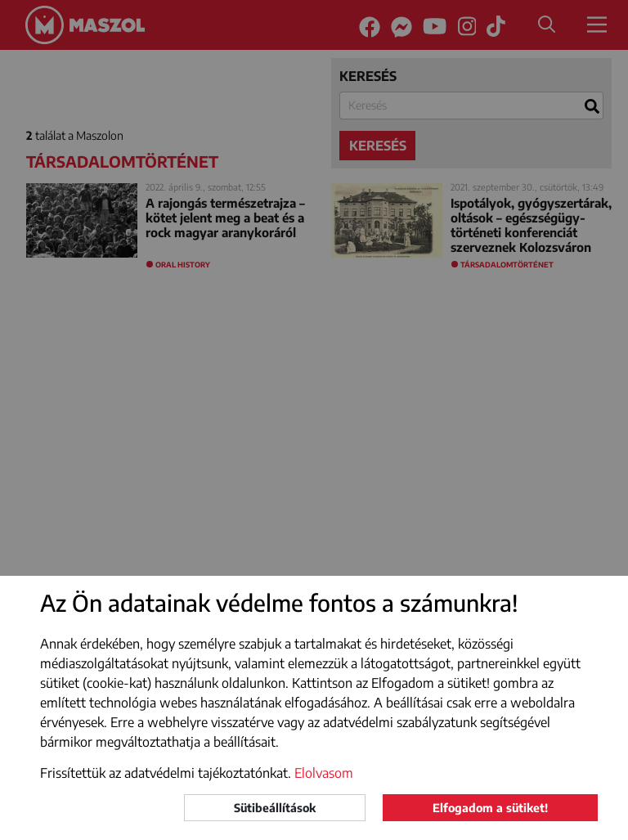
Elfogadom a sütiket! (490, 808)
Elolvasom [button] (324, 773)
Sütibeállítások (275, 808)
